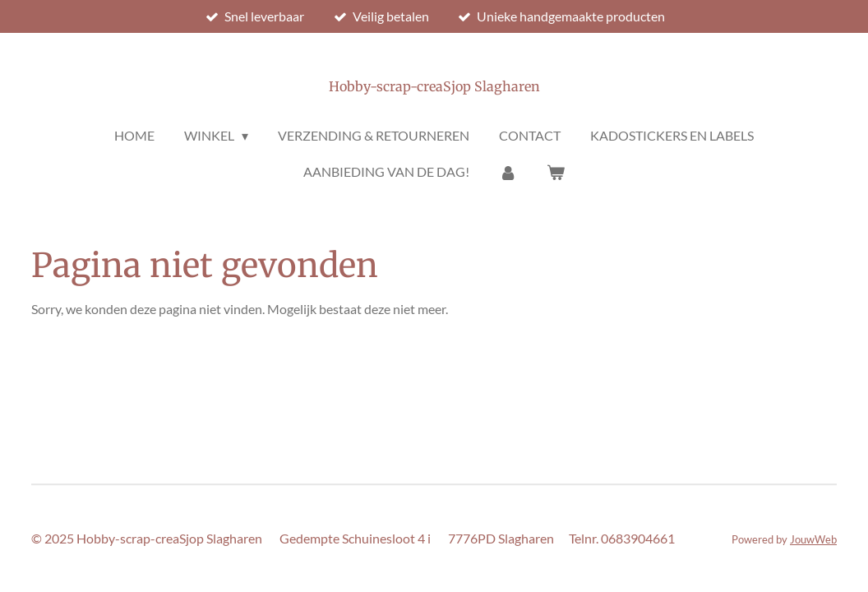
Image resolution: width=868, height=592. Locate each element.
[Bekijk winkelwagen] (556, 172)
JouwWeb (813, 539)
